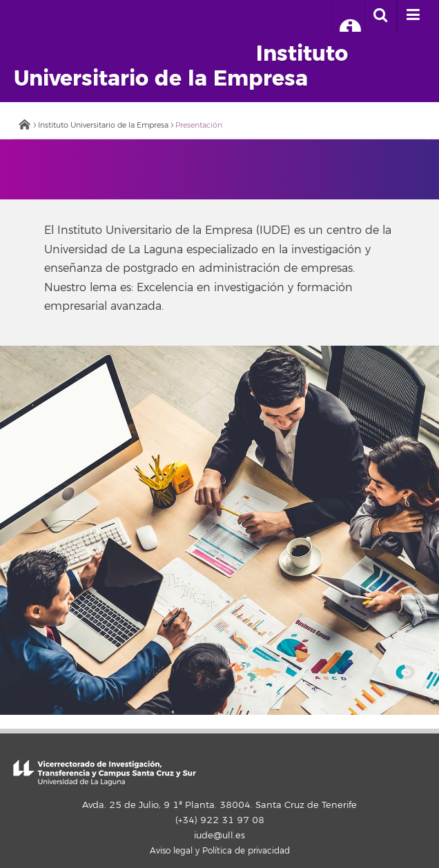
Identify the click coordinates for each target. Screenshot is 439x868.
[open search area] (380, 16)
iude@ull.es (219, 836)
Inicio (24, 126)
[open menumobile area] (413, 16)
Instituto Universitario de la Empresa (103, 125)
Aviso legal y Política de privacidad (220, 851)
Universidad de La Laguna (68, 30)
